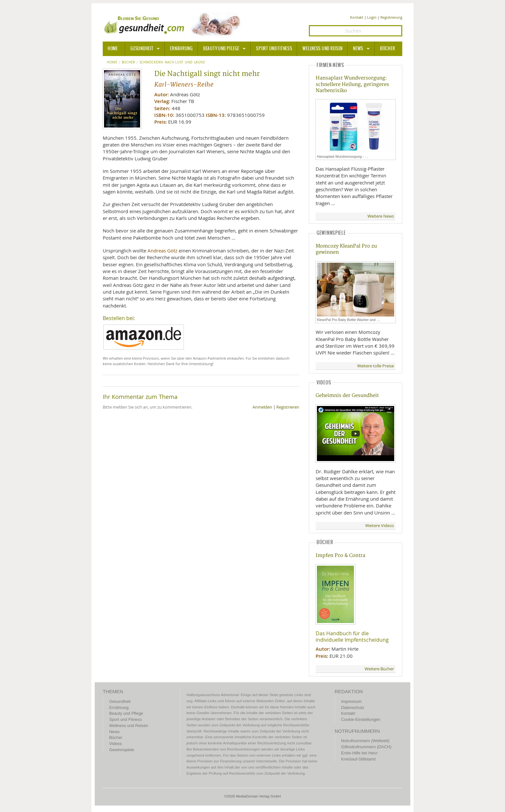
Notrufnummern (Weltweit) (365, 741)
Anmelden (262, 407)
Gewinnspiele (122, 750)
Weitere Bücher (379, 669)
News (358, 49)
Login (372, 17)
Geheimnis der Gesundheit (347, 396)
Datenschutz (353, 708)
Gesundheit (142, 49)
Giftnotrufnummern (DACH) (366, 747)
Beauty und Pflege (221, 49)
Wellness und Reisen (323, 49)
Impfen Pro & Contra (340, 556)
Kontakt (357, 17)
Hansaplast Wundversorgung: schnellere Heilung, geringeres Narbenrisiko (352, 84)
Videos (115, 744)
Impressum (351, 701)
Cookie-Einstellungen (361, 719)
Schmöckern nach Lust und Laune (172, 62)
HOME (113, 49)
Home (112, 62)
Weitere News (381, 216)
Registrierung (391, 17)
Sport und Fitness (274, 49)
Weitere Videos (380, 526)
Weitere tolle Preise (376, 366)
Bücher (387, 49)
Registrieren (288, 407)
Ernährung (181, 49)
